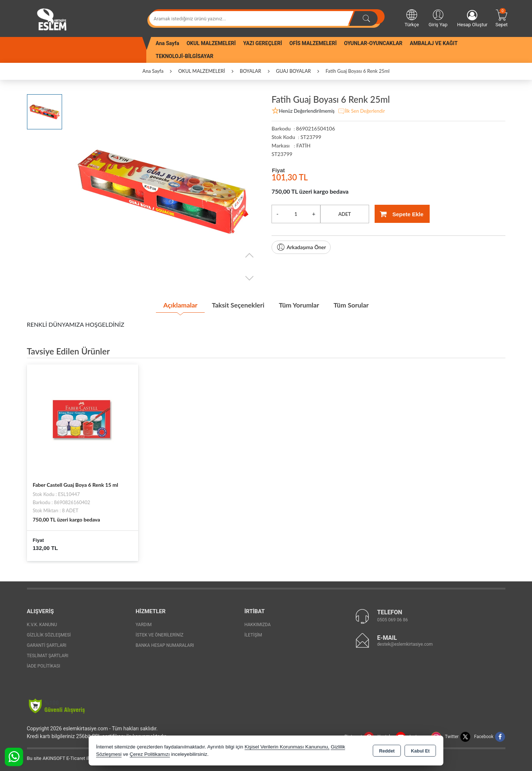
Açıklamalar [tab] (179, 305)
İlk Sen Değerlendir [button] (361, 111)
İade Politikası (44, 666)
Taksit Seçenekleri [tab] (238, 305)
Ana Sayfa (167, 43)
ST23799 (282, 154)
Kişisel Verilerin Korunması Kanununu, (287, 747)
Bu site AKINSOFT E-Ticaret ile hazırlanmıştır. (75, 758)
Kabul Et (420, 751)
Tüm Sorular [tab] (352, 305)
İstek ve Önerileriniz (160, 635)
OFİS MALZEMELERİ (313, 43)
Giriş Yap (438, 18)
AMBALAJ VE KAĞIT (434, 43)
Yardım (144, 624)
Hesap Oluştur (472, 19)
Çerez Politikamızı (150, 754)
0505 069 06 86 (393, 620)
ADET (345, 214)
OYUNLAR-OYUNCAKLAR (373, 43)
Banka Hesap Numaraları (165, 645)
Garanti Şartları (47, 645)
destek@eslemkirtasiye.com (405, 644)
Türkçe (412, 18)
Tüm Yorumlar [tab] (299, 305)
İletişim (253, 635)
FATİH (303, 145)
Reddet (387, 751)
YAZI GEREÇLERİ (262, 43)
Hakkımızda (257, 624)
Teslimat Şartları (48, 655)
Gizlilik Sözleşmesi (49, 635)
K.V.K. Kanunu (42, 624)
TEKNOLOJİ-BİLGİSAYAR (184, 56)
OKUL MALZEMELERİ (211, 43)
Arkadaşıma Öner (301, 247)
